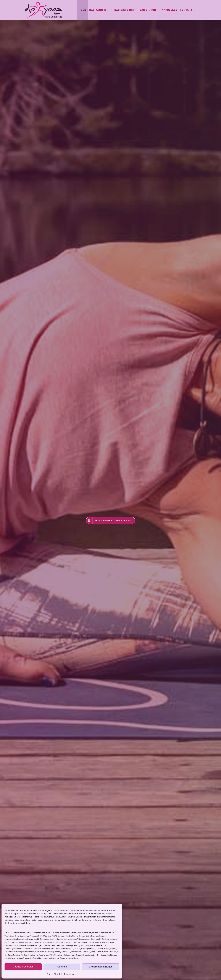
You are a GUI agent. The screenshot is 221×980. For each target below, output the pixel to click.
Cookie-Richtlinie (55, 974)
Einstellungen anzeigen (101, 967)
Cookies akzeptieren (23, 967)
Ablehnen (62, 967)
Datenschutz (70, 974)
